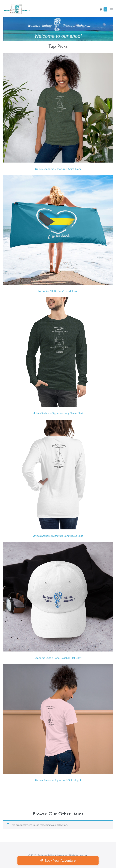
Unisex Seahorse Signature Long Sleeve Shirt (58, 413)
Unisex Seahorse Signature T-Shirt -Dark (58, 169)
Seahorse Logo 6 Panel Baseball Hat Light (58, 658)
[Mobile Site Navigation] (111, 9)
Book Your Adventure (60, 861)
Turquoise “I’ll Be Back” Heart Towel (58, 291)
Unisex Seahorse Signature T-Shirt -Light (58, 780)
